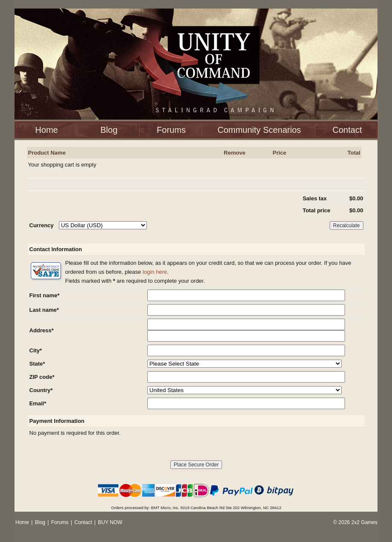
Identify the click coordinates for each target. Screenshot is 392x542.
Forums (171, 130)
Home (46, 130)
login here (155, 272)
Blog (109, 130)
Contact (347, 130)
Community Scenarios (259, 130)
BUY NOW (110, 522)
